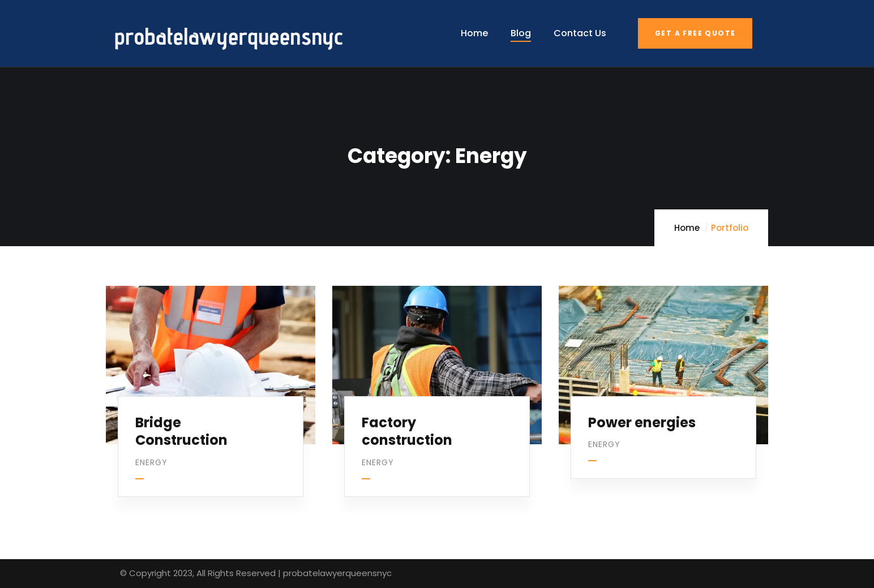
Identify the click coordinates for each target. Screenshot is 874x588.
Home (687, 228)
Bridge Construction (184, 423)
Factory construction (409, 423)
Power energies (644, 414)
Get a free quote (695, 33)
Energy (154, 454)
